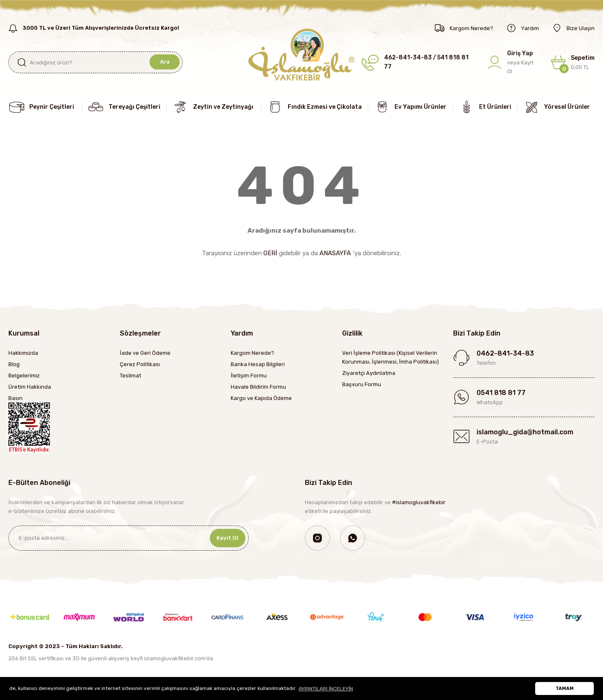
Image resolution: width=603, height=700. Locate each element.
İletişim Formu (249, 376)
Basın (15, 398)
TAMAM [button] (565, 688)
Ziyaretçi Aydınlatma (369, 373)
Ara (164, 62)
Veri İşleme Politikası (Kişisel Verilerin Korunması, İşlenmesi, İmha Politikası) (390, 357)
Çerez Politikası (140, 364)
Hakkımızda (23, 353)
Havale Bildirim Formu (258, 387)
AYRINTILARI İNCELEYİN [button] (326, 689)
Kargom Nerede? (253, 353)
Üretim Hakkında (30, 387)
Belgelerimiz (24, 376)
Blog (14, 364)
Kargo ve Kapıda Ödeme (261, 398)
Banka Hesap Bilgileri (258, 364)
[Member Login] (513, 63)
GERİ (270, 253)
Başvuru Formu (362, 384)
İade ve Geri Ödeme (145, 353)
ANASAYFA (335, 253)
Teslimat (130, 376)
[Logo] (301, 54)
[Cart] (573, 63)
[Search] (95, 62)
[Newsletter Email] (129, 538)
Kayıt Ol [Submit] (226, 538)
